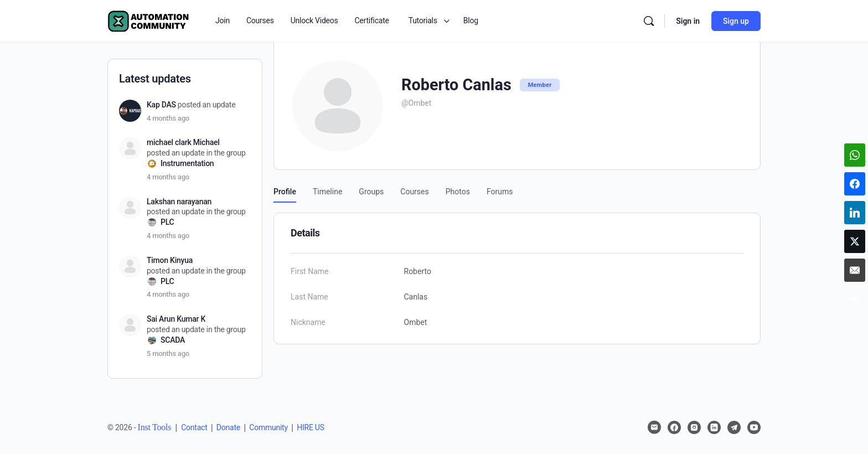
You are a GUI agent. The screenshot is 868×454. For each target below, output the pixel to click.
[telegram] (734, 427)
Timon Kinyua (170, 260)
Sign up (736, 21)
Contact (194, 427)
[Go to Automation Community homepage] (149, 20)
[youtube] (754, 427)
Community (268, 427)
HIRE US (311, 427)
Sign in (688, 21)
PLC (167, 222)
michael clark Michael (183, 142)
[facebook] (674, 427)
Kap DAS (161, 105)
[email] (654, 427)
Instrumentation (187, 163)
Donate (228, 427)
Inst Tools (155, 427)
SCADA (173, 340)
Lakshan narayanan (179, 202)
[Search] (649, 21)
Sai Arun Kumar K (176, 319)
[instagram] (694, 427)
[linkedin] (714, 427)
